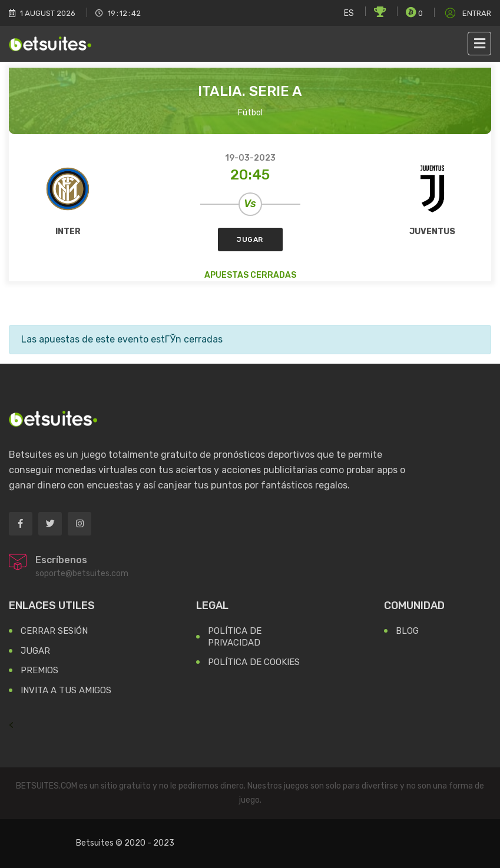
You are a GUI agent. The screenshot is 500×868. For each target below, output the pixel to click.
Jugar (250, 240)
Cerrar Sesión (54, 631)
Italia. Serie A (250, 91)
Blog (407, 631)
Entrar (467, 13)
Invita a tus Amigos (66, 690)
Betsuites (95, 843)
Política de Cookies (254, 662)
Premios (39, 670)
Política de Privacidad (235, 637)
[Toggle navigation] (479, 44)
